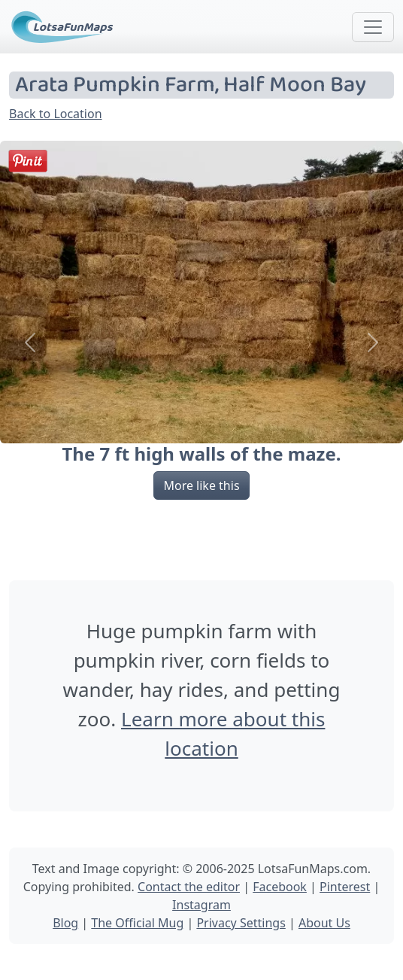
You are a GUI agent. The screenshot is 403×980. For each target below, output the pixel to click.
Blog (65, 923)
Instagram (201, 905)
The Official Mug (137, 923)
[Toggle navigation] (373, 27)
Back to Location (56, 114)
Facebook (280, 887)
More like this (201, 485)
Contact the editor (189, 887)
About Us (324, 923)
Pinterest (345, 887)
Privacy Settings (241, 923)
